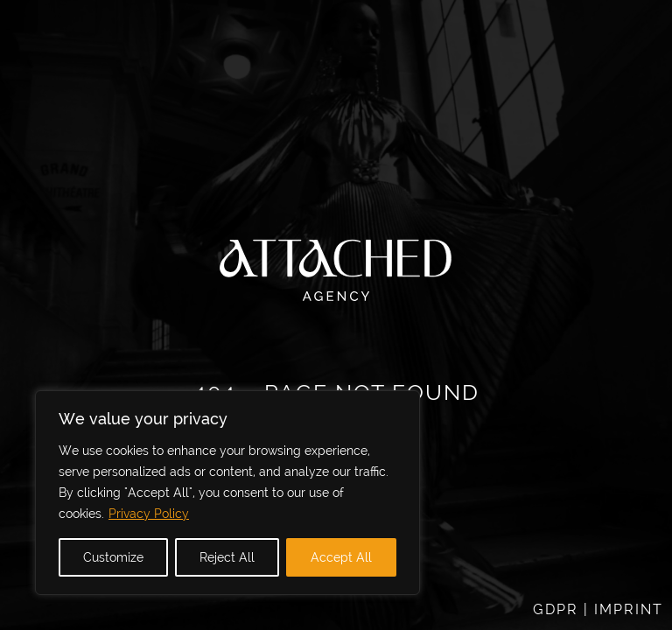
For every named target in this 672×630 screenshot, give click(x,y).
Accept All (341, 557)
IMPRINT (629, 609)
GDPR (556, 609)
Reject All (227, 557)
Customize (113, 557)
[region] (227, 493)
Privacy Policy (149, 514)
